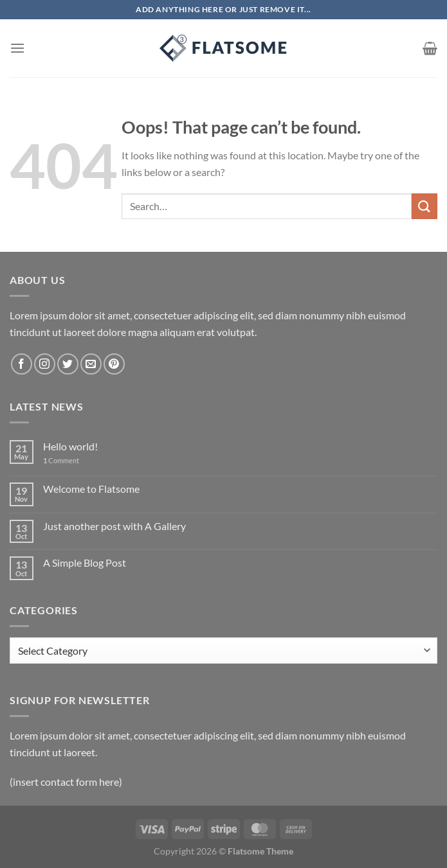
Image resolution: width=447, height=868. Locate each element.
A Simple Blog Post (85, 562)
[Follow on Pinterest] (114, 364)
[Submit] (424, 206)
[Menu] (17, 48)
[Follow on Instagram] (45, 364)
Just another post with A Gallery (114, 526)
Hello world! (70, 446)
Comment (61, 460)
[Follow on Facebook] (22, 364)
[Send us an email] (91, 364)
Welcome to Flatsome (91, 489)
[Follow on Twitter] (68, 364)
